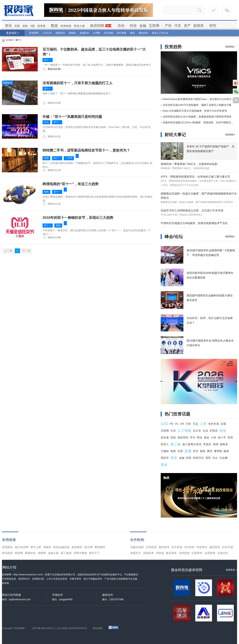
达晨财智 (210, 553)
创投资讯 (183, 437)
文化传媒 (108, 33)
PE (171, 424)
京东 (173, 431)
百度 (180, 451)
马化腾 (223, 458)
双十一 (48, 60)
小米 (214, 437)
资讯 (8, 26)
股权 (203, 451)
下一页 (26, 251)
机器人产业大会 (160, 33)
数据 (54, 26)
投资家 (9, 40)
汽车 (178, 26)
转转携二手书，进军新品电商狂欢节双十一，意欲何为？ (86, 150)
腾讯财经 (100, 547)
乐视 (223, 424)
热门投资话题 (177, 414)
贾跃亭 (165, 458)
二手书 (69, 158)
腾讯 (210, 451)
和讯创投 (7, 553)
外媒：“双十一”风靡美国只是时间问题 (72, 117)
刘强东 (214, 431)
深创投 (160, 553)
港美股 (41, 26)
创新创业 (60, 33)
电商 (46, 158)
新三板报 (66, 553)
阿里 (189, 458)
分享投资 (151, 547)
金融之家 (53, 553)
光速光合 (223, 553)
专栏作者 (214, 424)
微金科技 (143, 33)
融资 (226, 451)
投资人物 (79, 26)
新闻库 (199, 26)
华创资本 (202, 547)
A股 (33, 26)
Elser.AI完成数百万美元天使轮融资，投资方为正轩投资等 (195, 111)
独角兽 (224, 444)
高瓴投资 (148, 553)
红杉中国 (228, 547)
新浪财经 (77, 547)
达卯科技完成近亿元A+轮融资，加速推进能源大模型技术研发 (197, 117)
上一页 (8, 251)
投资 (230, 437)
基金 (207, 437)
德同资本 (164, 547)
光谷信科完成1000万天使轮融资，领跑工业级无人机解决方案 (197, 105)
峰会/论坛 (174, 237)
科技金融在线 (61, 547)
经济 (196, 451)
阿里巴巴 (198, 458)
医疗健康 (122, 33)
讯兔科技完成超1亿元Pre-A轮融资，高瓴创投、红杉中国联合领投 (199, 122)
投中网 (88, 547)
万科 (188, 424)
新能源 (72, 33)
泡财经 (47, 547)
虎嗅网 (42, 553)
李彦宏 (207, 444)
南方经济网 (22, 547)
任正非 (197, 431)
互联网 (154, 26)
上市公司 (47, 33)
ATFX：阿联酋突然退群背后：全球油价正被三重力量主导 (195, 177)
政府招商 (97, 26)
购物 (58, 225)
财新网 (19, 553)
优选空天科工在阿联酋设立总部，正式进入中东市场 (192, 210)
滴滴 (215, 444)
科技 (133, 26)
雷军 (208, 458)
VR (182, 424)
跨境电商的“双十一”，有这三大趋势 (71, 184)
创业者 (165, 437)
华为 (193, 437)
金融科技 (84, 33)
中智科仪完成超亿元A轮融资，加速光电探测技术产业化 (194, 223)
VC (177, 424)
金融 (143, 26)
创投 (25, 26)
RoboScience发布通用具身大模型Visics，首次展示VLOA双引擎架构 (201, 99)
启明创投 (184, 553)
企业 (205, 431)
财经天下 (94, 553)
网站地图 (98, 628)
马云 (46, 122)
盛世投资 (215, 547)
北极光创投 (137, 547)
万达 (195, 424)
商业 (200, 437)
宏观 (17, 26)
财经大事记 (175, 135)
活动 (121, 26)
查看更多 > (231, 570)
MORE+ (230, 47)
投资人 (165, 444)
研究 (213, 26)
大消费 (96, 33)
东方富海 (177, 547)
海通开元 (136, 553)
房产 (187, 26)
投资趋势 (173, 47)
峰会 (133, 33)
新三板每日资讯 (192, 444)
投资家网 (34, 33)
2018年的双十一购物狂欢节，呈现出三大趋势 (78, 218)
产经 (168, 26)
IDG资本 (189, 547)
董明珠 (218, 451)
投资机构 (66, 26)
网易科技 (30, 553)
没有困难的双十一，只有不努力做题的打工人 (78, 83)
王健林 (165, 451)
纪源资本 (197, 553)
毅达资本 (171, 553)
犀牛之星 (36, 547)
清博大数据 (80, 553)
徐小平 (222, 437)
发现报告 (7, 547)
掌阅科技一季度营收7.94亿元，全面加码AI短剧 (189, 164)
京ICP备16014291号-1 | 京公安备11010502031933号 (60, 628)
